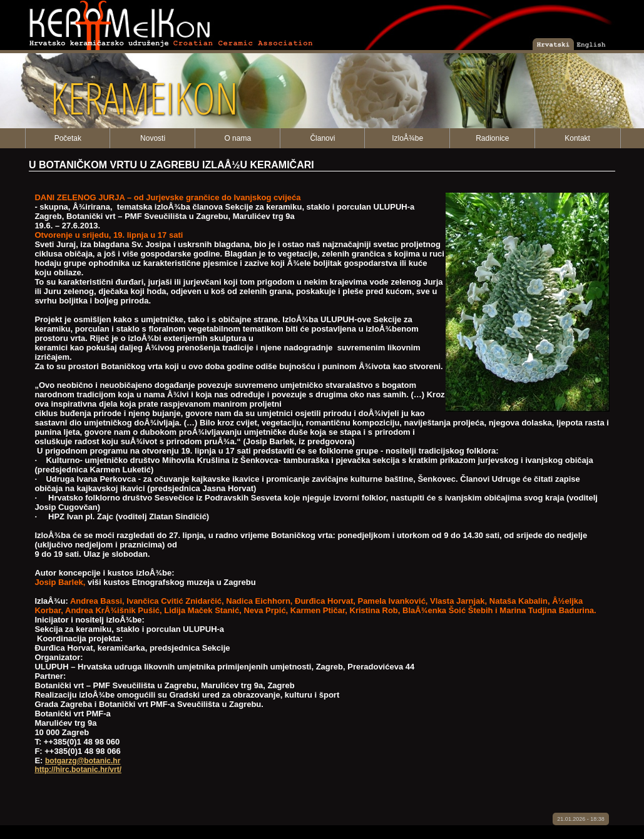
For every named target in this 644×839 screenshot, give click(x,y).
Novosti (153, 138)
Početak (68, 138)
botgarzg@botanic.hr (83, 761)
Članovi (322, 138)
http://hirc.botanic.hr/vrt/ (78, 770)
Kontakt (577, 138)
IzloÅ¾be (407, 138)
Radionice (492, 138)
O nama (238, 138)
